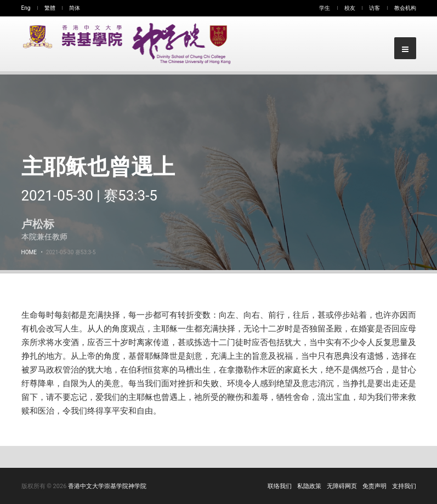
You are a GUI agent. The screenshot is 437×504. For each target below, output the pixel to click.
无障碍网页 (342, 486)
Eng (26, 8)
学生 (325, 8)
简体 (75, 8)
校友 (350, 8)
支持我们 (404, 486)
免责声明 (374, 486)
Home (29, 252)
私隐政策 (309, 486)
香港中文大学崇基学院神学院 (107, 486)
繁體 (50, 8)
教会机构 (405, 8)
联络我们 (280, 486)
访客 (374, 8)
